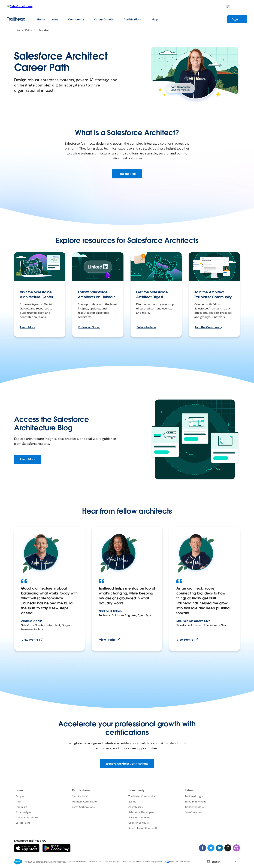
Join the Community (208, 327)
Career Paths (24, 30)
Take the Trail (127, 174)
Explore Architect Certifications (127, 764)
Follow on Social (89, 327)
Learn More (28, 327)
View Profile (32, 640)
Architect (44, 30)
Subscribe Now (146, 327)
